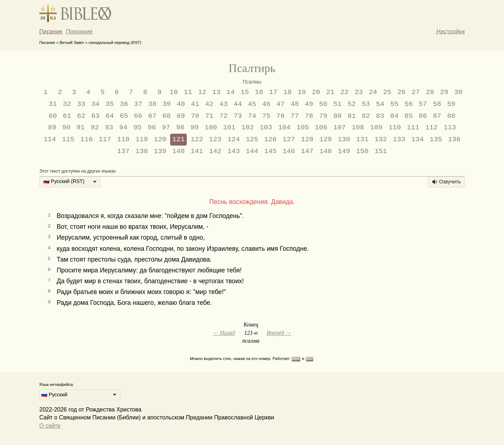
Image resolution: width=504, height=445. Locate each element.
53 (366, 104)
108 (358, 128)
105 (303, 128)
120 (160, 139)
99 (194, 128)
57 (423, 104)
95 (138, 128)
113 (450, 128)
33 (81, 104)
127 (289, 139)
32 (67, 104)
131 (362, 139)
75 (266, 116)
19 (302, 92)
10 (174, 92)
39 (167, 104)
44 (238, 104)
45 (252, 104)
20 (316, 92)
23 (359, 92)
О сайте (50, 426)
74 (252, 116)
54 (380, 104)
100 (211, 128)
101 (229, 128)
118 (123, 139)
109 (376, 128)
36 (124, 104)
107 (339, 128)
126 (271, 139)
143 (234, 151)
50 (323, 104)
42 (209, 104)
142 (215, 151)
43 (224, 104)
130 (344, 139)
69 (181, 116)
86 (423, 116)
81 (352, 116)
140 (179, 151)
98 (180, 128)
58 (437, 104)
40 (181, 104)
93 (109, 128)
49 (309, 104)
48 (295, 104)
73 (238, 116)
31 (53, 104)
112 (431, 128)
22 (344, 92)
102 (247, 128)
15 (245, 92)
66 (138, 116)
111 (413, 128)
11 (188, 92)
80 (337, 116)
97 (166, 128)
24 (373, 92)
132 (381, 139)
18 (288, 92)
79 (323, 116)
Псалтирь (252, 68)
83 (380, 116)
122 (197, 139)
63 (95, 116)
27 (415, 92)
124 (234, 139)
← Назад (224, 333)
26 (401, 92)
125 (252, 139)
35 (110, 104)
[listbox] (70, 182)
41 (195, 104)
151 (381, 151)
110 (395, 128)
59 (451, 104)
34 (95, 104)
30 (458, 92)
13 (216, 92)
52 (352, 104)
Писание (51, 32)
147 (307, 151)
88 (451, 116)
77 (295, 116)
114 (50, 139)
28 (430, 92)
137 (123, 151)
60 (53, 116)
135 (436, 139)
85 (409, 116)
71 (209, 116)
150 (362, 151)
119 (142, 139)
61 (67, 116)
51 (337, 104)
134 (418, 139)
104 (284, 128)
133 (399, 139)
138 (142, 151)
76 (280, 116)
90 (67, 128)
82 (366, 116)
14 (231, 92)
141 (197, 151)
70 (195, 116)
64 (110, 116)
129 (326, 139)
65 (124, 116)
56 (409, 104)
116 (87, 139)
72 (224, 116)
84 (394, 116)
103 (266, 128)
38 (152, 104)
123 (215, 139)
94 (123, 128)
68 (167, 116)
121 (179, 139)
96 (152, 128)
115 (68, 139)
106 (321, 128)
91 (81, 128)
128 (307, 139)
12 (202, 92)
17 (273, 92)
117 (105, 139)
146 (289, 151)
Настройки (451, 32)
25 (387, 92)
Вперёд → (279, 333)
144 (252, 151)
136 (454, 139)
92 (95, 128)
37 (138, 104)
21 (330, 92)
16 (259, 92)
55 (394, 104)
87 (437, 116)
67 (152, 116)
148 (326, 151)
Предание (79, 32)
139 (160, 151)
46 (266, 104)
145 (271, 151)
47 (280, 104)
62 (81, 116)
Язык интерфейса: (57, 384)
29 (444, 92)
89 (52, 128)
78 (309, 116)
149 (344, 151)
